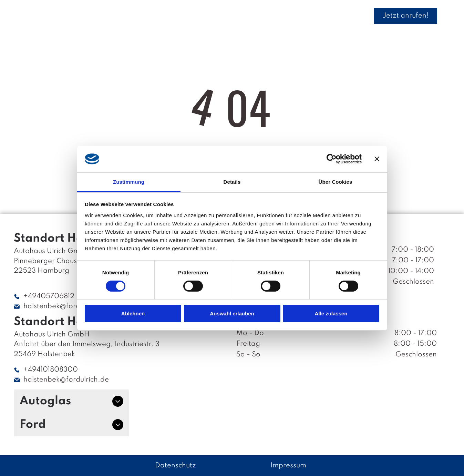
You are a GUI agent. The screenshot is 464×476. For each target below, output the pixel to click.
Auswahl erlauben (232, 313)
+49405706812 (49, 296)
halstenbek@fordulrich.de (66, 306)
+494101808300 (51, 370)
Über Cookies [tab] (336, 181)
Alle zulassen (331, 313)
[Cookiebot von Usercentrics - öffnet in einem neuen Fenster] (332, 159)
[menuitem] (112, 16)
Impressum (288, 466)
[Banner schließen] (377, 159)
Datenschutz (176, 466)
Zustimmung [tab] (129, 181)
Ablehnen (133, 313)
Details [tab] (232, 181)
